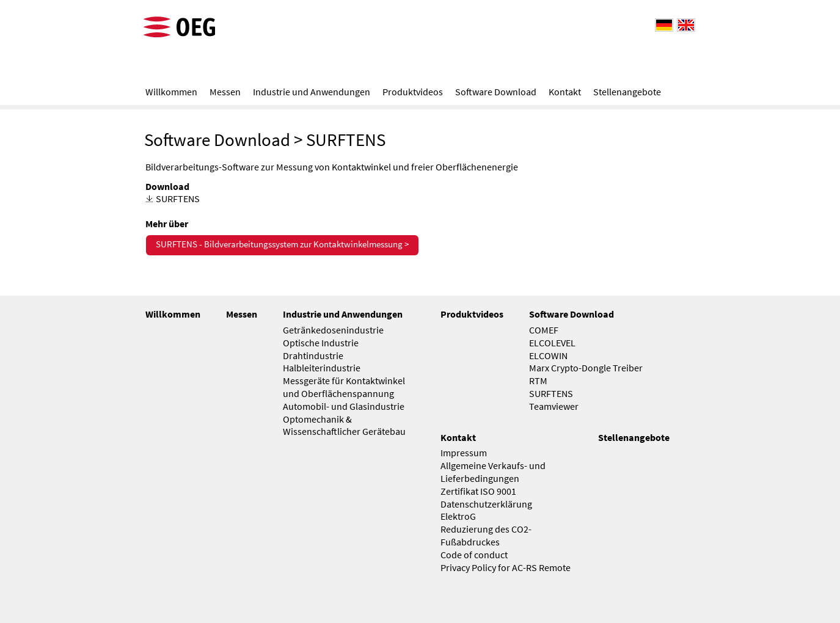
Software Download (217, 140)
